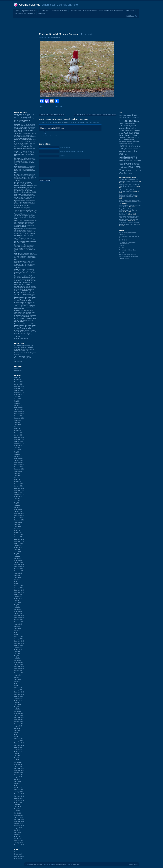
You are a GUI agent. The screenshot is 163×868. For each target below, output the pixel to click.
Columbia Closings (30, 5)
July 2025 (17, 397)
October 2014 (18, 671)
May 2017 (17, 605)
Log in (16, 852)
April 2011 (17, 760)
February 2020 (19, 535)
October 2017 (18, 594)
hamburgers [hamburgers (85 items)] (123, 142)
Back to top (132, 864)
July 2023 (17, 448)
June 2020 (17, 526)
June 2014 (17, 679)
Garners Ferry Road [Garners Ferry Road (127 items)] (127, 138)
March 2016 (18, 635)
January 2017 (18, 613)
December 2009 (19, 794)
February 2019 (19, 560)
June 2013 (17, 705)
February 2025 (19, 407)
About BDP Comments (21, 339)
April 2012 (17, 734)
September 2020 (19, 520)
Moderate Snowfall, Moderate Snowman (59, 34)
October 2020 (18, 518)
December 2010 (19, 768)
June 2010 (17, 781)
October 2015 (18, 645)
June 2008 (17, 832)
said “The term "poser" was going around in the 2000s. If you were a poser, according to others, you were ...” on (25, 248)
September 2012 (19, 724)
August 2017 (18, 599)
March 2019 (18, 558)
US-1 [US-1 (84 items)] (127, 171)
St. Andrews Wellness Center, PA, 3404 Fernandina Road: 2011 (129, 223)
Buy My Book (45, 11)
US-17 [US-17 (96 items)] (131, 171)
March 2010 (18, 788)
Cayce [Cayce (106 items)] (121, 123)
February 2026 (19, 382)
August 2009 (18, 802)
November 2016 (19, 618)
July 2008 (17, 830)
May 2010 (17, 783)
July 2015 (17, 652)
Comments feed (19, 856)
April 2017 (17, 607)
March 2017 (18, 609)
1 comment (86, 34)
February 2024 (19, 433)
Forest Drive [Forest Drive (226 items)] (131, 135)
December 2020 (19, 514)
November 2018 (19, 567)
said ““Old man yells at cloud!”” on (23, 283)
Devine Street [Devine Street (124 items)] (124, 131)
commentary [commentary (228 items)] (125, 126)
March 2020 (18, 533)
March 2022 (18, 482)
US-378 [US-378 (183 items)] (137, 170)
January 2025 (18, 410)
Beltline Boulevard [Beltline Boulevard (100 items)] (125, 115)
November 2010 (19, 771)
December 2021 (19, 488)
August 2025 (18, 395)
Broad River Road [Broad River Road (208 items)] (128, 116)
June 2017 (17, 603)
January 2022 (18, 486)
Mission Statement (90, 11)
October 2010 (18, 773)
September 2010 (19, 775)
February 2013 (19, 713)
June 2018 (17, 577)
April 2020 (17, 531)
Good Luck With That (60, 11)
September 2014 (19, 673)
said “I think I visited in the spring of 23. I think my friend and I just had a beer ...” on (25, 297)
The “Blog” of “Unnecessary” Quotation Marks (128, 243)
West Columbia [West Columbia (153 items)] (125, 173)
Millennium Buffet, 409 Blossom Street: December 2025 (129, 191)
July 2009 (17, 805)
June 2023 (17, 450)
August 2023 (18, 446)
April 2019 (17, 556)
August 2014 (18, 675)
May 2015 (17, 656)
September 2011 (19, 749)
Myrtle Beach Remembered (127, 254)
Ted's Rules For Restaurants (25, 13)
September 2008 (19, 826)
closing (16, 369)
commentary (18, 371)
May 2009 (17, 809)
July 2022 (17, 473)
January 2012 (18, 741)
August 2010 (18, 777)
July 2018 (17, 575)
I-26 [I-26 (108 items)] (129, 146)
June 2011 (17, 756)
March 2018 (18, 584)
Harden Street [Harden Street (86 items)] (130, 143)
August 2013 (18, 700)
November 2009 (19, 796)
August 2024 (18, 420)
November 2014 (19, 669)
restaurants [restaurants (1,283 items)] (128, 157)
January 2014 (18, 690)
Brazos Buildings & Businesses (128, 256)
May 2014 (17, 681)
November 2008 (19, 822)
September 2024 (19, 418)
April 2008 (17, 836)
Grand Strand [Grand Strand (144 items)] (128, 140)
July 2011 (17, 754)
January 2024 (18, 435)
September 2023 (19, 443)
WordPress (76, 864)
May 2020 (17, 528)
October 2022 (18, 467)
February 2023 (19, 458)
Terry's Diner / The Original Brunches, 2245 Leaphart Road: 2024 (24, 358)
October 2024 (18, 416)
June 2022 (17, 475)
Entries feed (18, 854)
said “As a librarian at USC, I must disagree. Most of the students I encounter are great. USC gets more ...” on (25, 288)
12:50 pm (54, 136)
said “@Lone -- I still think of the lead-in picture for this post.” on (25, 320)
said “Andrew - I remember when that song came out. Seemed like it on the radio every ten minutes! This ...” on (25, 210)
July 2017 (17, 601)
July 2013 (17, 703)
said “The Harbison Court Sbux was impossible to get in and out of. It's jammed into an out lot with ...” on (25, 196)
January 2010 (18, 792)
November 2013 (19, 694)
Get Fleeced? (18, 362)
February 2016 (19, 637)
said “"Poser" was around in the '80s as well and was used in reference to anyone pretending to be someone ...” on (25, 231)
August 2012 (18, 726)
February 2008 (19, 841)
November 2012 (19, 720)
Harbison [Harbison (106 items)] (130, 142)
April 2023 (17, 454)
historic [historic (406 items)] (123, 146)
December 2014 (19, 666)
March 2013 (18, 711)
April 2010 (17, 785)
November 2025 (19, 388)
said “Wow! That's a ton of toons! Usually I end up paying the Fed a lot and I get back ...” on (25, 272)
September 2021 (19, 494)
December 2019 (19, 539)
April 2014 (17, 683)
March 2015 (18, 660)
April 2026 (17, 378)
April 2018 (17, 582)
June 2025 (17, 399)
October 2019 (18, 543)
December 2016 (19, 616)
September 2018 (19, 571)
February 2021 (19, 509)
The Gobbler (123, 248)
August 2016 (18, 624)
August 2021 (18, 497)
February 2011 (19, 764)
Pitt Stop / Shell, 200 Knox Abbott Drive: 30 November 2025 (129, 186)
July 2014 (17, 677)
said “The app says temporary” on (25, 190)
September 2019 (19, 545)
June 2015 (17, 654)
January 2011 (18, 766)
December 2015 (19, 641)
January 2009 (18, 817)
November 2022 (19, 465)
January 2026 (18, 384)
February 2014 (19, 688)
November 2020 (19, 516)
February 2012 (19, 739)
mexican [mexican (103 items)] (122, 151)
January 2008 (18, 843)
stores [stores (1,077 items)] (128, 163)
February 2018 (19, 586)
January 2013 (18, 715)
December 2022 (19, 463)
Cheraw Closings (124, 258)
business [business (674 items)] (130, 121)
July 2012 (17, 728)
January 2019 (18, 562)
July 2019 (17, 550)
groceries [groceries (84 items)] (137, 140)
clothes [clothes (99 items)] (133, 123)
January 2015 (18, 664)
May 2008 (17, 834)
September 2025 (19, 393)
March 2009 (18, 813)
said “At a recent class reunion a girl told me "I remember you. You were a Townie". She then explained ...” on (25, 264)
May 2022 (17, 477)
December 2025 (19, 386)
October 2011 (18, 747)
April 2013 (17, 709)
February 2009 (19, 815)
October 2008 (18, 824)
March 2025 (18, 405)
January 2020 (18, 537)
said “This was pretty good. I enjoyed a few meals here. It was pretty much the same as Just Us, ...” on (25, 152)
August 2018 (18, 573)
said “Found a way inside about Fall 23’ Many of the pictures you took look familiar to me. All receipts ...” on (25, 118)
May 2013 (17, 707)
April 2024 (17, 429)
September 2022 (19, 469)
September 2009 (19, 800)
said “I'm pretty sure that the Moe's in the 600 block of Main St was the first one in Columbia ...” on (25, 128)
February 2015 (19, 662)
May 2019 (17, 554)
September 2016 (19, 622)
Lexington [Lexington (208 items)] (124, 149)
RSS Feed (130, 16)
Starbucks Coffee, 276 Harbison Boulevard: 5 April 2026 (24, 350)
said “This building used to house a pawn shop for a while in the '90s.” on (25, 169)
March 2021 (18, 507)
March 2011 (18, 762)
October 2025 (18, 390)
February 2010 (19, 790)
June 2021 (17, 501)
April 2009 (17, 811)
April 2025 (17, 403)
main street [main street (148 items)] (133, 149)
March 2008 (18, 839)
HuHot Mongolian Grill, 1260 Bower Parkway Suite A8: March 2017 (94, 115)
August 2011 (18, 751)
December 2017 (19, 590)
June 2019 (17, 552)
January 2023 (18, 460)
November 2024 (19, 414)
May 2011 (17, 758)
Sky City (121, 252)
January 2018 (18, 588)
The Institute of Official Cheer (128, 250)
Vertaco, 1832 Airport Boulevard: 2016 (52, 115)
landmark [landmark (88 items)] (138, 146)
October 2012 (18, 722)
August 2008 (18, 828)
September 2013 (19, 698)
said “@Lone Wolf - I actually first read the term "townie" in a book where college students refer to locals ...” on (25, 278)
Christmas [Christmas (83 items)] (127, 123)
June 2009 (17, 807)
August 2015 (18, 650)
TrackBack (67, 122)
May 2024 (17, 427)
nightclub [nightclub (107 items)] (128, 151)
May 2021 (17, 503)
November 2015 (19, 643)
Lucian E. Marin (61, 864)
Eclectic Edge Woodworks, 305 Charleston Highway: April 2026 (24, 346)
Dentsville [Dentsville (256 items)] (131, 128)
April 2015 (17, 658)
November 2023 (19, 439)
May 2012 (17, 732)
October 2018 (18, 569)
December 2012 (19, 717)
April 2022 (17, 480)
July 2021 (17, 499)
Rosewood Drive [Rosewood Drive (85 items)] (124, 161)
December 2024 (19, 412)
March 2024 (18, 431)
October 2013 (18, 696)
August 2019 (18, 548)
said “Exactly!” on (25, 326)
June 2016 (17, 628)
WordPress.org (19, 858)
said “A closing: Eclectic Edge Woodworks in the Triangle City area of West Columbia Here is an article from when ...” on (25, 177)
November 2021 (19, 490)
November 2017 (19, 592)
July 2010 (17, 779)
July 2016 (17, 626)
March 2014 (18, 686)
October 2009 (18, 798)
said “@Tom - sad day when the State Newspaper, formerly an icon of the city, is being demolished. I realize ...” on (25, 333)
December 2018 (19, 565)
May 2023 (17, 452)
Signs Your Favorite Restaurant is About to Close (117, 11)
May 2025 (17, 401)
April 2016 (17, 633)
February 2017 (19, 611)
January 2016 (18, 639)
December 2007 (19, 845)
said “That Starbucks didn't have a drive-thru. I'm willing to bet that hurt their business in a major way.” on (25, 203)
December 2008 (19, 819)
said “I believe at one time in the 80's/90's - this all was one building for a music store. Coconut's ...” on (25, 137)
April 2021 (17, 505)
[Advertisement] (82, 25)
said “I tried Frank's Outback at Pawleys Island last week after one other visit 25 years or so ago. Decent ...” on (25, 144)
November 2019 (19, 541)
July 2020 (17, 524)
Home (17, 11)
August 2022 (18, 471)
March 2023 (18, 456)
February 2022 (19, 484)
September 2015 (19, 647)
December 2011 (19, 743)
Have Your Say (75, 11)
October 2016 (18, 620)
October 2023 (18, 441)
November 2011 (19, 745)
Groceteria (122, 246)
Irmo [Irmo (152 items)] (133, 146)
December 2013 (19, 692)
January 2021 (18, 511)
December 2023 (19, 437)
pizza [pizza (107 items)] (126, 154)
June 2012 (17, 730)
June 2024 (17, 424)
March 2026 (18, 380)
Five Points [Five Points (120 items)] (128, 133)
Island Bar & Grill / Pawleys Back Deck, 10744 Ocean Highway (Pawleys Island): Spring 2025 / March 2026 (129, 218)
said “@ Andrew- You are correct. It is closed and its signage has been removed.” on (25, 216)
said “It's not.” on (25, 184)
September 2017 (19, 596)
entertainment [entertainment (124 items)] (135, 131)
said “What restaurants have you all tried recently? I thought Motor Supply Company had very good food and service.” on (25, 161)
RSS (60, 122)
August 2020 (18, 522)
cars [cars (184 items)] (138, 121)
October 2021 (18, 492)
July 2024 (17, 422)
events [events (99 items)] (121, 133)
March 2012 (18, 737)
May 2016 (17, 630)
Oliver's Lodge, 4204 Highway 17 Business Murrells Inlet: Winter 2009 (130, 201)
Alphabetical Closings (30, 11)
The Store (41, 13)
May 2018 (17, 579)
